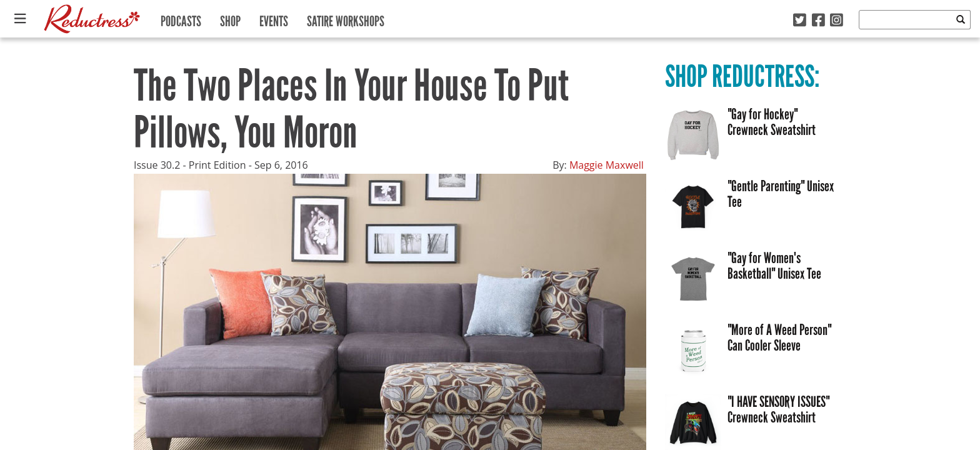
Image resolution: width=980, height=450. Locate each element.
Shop (230, 18)
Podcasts (181, 18)
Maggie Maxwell (607, 165)
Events (274, 18)
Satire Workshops (346, 18)
